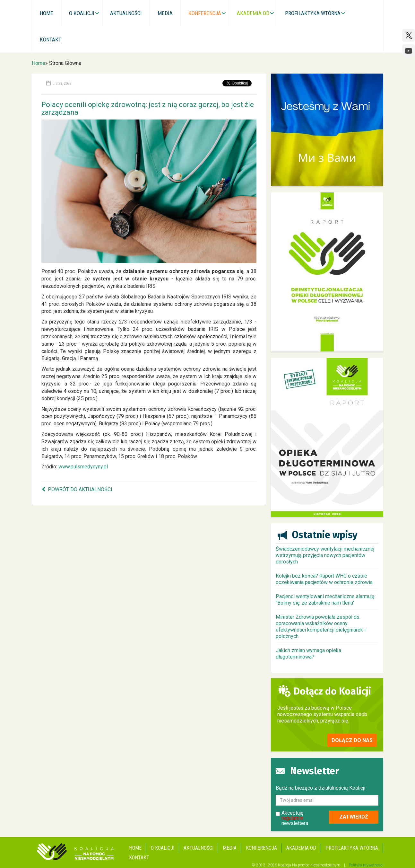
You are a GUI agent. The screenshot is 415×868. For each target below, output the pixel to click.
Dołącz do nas (352, 740)
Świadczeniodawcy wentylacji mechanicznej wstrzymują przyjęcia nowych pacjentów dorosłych (325, 555)
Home (39, 63)
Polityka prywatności (366, 865)
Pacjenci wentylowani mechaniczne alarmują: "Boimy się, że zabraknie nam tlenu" (326, 600)
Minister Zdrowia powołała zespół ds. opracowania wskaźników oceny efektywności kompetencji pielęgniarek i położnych (321, 627)
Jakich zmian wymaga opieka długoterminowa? (308, 654)
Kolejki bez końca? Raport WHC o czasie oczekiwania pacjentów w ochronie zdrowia (324, 579)
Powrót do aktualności (80, 489)
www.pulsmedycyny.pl (83, 467)
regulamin (292, 818)
